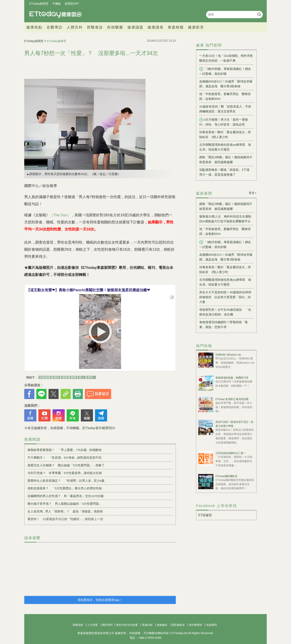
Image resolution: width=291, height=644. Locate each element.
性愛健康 (45, 377)
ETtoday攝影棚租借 (226, 476)
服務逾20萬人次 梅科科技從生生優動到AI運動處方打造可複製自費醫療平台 (225, 219)
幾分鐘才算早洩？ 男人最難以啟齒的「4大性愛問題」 (65, 504)
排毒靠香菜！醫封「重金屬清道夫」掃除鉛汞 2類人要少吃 (225, 135)
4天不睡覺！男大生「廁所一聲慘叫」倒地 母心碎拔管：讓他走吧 (224, 122)
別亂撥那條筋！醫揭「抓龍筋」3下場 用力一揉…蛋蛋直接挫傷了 (226, 172)
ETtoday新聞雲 (39, 4)
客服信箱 (147, 625)
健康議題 (135, 27)
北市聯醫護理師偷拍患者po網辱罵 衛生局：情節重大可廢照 (225, 147)
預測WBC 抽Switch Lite (228, 355)
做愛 (65, 377)
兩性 (56, 377)
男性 (90, 377)
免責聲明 (212, 625)
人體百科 (75, 27)
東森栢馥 (176, 27)
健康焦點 (34, 27)
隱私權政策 (178, 625)
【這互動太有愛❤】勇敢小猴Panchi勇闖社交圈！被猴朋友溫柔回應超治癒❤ (88, 290)
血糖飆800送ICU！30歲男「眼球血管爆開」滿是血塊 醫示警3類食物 (226, 84)
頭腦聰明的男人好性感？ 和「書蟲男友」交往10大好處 (66, 496)
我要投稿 (78, 625)
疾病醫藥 (115, 27)
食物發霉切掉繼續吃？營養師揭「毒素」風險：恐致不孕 (224, 325)
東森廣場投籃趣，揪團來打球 (232, 378)
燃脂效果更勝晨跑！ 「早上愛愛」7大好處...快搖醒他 (64, 450)
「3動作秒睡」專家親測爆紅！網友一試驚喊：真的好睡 (225, 71)
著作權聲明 (196, 625)
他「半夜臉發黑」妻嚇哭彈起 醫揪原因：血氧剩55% (225, 96)
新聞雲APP (72, 4)
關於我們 (107, 625)
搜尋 (259, 14)
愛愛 (73, 377)
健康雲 (56, 14)
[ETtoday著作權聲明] (97, 428)
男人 (82, 377)
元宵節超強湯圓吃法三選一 (231, 453)
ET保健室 (205, 515)
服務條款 (162, 625)
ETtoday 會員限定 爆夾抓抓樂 (232, 399)
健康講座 (156, 27)
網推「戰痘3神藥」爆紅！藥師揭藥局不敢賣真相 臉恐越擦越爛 (226, 160)
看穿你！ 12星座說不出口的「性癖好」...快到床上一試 (65, 519)
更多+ (253, 193)
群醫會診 (95, 27)
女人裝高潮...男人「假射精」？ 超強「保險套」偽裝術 (65, 511)
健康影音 (196, 27)
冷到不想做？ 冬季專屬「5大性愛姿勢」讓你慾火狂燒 (65, 473)
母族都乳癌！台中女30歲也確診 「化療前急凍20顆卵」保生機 (225, 312)
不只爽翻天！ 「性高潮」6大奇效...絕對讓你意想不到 (64, 458)
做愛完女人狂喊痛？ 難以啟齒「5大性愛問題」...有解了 (66, 465)
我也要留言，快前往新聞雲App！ (100, 600)
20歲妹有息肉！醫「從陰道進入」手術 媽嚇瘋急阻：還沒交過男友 (226, 109)
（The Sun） (60, 215)
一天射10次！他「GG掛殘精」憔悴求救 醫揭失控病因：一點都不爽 (226, 58)
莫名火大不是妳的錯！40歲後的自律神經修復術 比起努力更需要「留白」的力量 (225, 297)
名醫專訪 (55, 27)
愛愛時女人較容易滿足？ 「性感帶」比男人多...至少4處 (66, 481)
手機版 (57, 4)
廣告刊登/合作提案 (127, 625)
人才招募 (93, 625)
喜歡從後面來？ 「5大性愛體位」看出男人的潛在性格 (65, 488)
